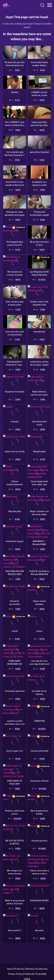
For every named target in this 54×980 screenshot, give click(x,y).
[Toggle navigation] (50, 5)
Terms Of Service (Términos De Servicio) (27, 969)
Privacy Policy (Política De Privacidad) (27, 974)
